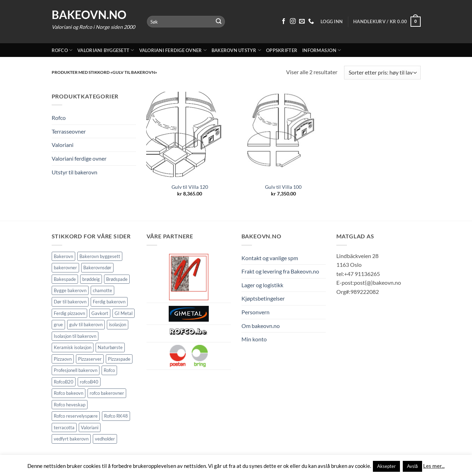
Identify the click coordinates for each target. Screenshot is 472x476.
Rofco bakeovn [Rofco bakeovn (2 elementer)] (69, 393)
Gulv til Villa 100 (283, 187)
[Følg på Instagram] (293, 21)
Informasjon (322, 50)
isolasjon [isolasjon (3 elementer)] (118, 324)
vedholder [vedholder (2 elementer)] (105, 439)
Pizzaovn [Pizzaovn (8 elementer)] (63, 359)
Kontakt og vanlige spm (270, 258)
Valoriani (63, 145)
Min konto (254, 339)
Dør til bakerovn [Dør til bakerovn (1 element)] (70, 302)
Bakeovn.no (89, 15)
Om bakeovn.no (261, 326)
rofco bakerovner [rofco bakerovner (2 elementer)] (107, 393)
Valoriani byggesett (106, 50)
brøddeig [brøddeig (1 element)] (91, 279)
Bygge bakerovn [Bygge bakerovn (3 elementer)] (70, 290)
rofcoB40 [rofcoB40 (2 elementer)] (89, 382)
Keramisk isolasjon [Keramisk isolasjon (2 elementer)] (73, 347)
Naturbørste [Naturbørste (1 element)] (110, 347)
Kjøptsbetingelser (263, 298)
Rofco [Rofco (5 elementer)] (109, 370)
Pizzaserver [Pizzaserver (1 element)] (90, 359)
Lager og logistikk (262, 285)
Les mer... (434, 466)
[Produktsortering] (382, 73)
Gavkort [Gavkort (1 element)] (100, 313)
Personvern (256, 312)
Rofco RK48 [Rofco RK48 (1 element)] (116, 416)
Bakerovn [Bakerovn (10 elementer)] (63, 256)
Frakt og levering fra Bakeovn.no (280, 271)
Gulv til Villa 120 (190, 187)
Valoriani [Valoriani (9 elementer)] (90, 427)
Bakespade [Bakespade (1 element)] (65, 279)
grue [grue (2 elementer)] (58, 324)
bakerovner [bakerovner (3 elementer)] (65, 268)
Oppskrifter (282, 50)
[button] (387, 22)
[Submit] (219, 22)
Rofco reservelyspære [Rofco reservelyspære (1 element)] (76, 416)
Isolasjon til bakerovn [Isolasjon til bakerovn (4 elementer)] (75, 336)
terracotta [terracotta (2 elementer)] (64, 427)
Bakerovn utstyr (236, 50)
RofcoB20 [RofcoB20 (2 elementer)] (64, 382)
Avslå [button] (412, 466)
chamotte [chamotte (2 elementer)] (102, 290)
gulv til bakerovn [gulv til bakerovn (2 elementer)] (86, 324)
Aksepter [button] (386, 466)
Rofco (62, 50)
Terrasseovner (69, 131)
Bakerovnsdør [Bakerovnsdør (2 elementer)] (97, 268)
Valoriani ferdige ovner (173, 50)
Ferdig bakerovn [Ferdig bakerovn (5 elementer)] (109, 302)
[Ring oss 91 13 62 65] (311, 21)
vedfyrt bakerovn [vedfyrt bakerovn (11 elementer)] (71, 439)
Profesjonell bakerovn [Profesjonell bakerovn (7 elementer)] (76, 370)
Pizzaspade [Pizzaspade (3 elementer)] (119, 359)
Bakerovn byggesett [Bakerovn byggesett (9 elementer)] (100, 256)
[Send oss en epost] (302, 21)
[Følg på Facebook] (284, 21)
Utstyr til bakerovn (75, 172)
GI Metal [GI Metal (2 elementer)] (124, 313)
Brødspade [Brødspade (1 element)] (117, 279)
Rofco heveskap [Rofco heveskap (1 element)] (70, 405)
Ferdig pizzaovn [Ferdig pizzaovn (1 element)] (69, 313)
